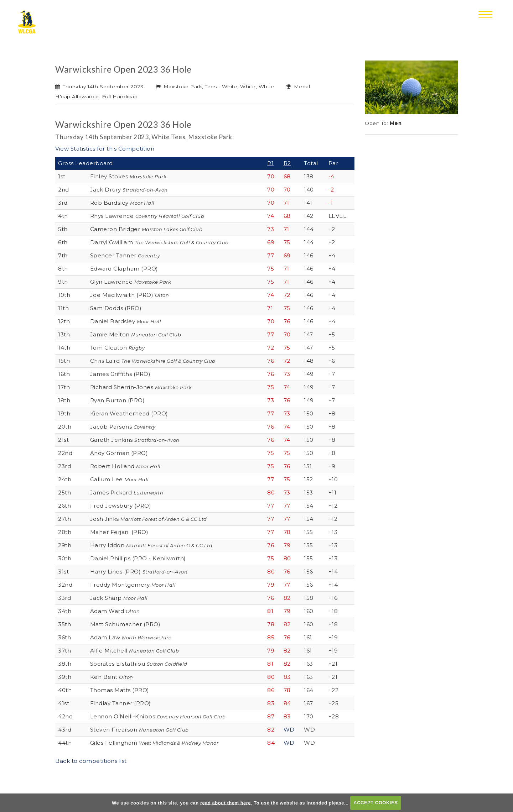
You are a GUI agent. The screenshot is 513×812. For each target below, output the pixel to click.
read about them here (226, 803)
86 (271, 690)
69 (271, 242)
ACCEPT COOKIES (375, 803)
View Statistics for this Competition (105, 149)
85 (271, 637)
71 (286, 203)
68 (287, 176)
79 (287, 545)
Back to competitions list (91, 761)
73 (271, 229)
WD (289, 730)
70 (271, 176)
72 (287, 295)
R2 (287, 163)
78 (287, 532)
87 (271, 716)
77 (271, 255)
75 (287, 242)
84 (287, 703)
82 (287, 598)
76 (287, 321)
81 (270, 611)
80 (271, 493)
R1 (270, 163)
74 (271, 216)
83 (287, 677)
